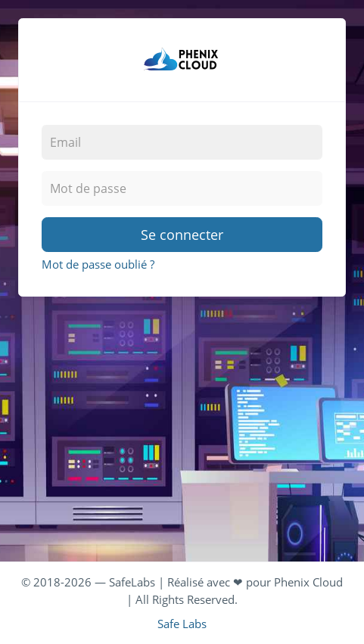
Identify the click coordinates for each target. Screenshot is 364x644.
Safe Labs (182, 624)
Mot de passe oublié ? (98, 264)
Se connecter (182, 235)
